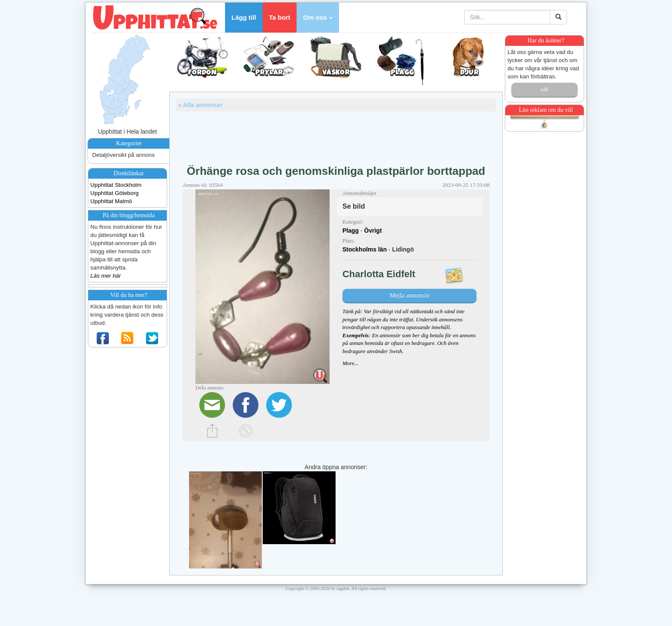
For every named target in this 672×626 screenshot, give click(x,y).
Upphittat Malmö (111, 201)
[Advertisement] (336, 135)
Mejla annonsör (410, 295)
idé (544, 89)
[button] (318, 18)
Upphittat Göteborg (115, 193)
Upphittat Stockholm (116, 185)
